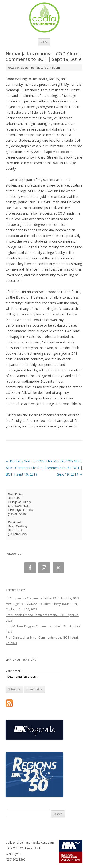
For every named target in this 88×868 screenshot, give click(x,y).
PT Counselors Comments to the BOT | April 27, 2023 (42, 598)
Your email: (13, 671)
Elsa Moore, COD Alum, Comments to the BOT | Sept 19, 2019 (63, 468)
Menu (44, 42)
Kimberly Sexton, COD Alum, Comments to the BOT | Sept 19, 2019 (25, 468)
